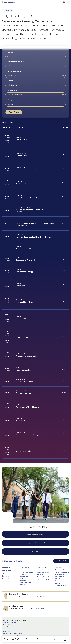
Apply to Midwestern (36, 534)
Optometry (20, 286)
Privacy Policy (7, 631)
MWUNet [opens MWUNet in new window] (22, 587)
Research (5, 579)
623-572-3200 (42, 609)
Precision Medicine (23, 382)
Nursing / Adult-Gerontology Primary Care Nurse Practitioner (35, 224)
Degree (10, 81)
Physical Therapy (23, 337)
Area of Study (12, 90)
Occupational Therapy (25, 260)
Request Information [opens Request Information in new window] (35, 543)
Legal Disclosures (8, 627)
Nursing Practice (22, 249)
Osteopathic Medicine (25, 302)
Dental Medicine (22, 184)
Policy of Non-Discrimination (12, 629)
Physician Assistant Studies (27, 356)
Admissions (6, 571)
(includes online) (17, 62)
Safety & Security (60, 585)
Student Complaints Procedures (13, 634)
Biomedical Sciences (24, 139)
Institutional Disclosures (10, 622)
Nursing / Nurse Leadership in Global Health (33, 237)
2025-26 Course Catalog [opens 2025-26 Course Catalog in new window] (24, 577)
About (4, 582)
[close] (65, 639)
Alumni (39, 570)
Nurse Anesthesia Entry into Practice (30, 198)
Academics (9, 10)
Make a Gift (61, 561)
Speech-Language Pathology (28, 435)
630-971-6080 (44, 597)
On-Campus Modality (15, 71)
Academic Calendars (62, 570)
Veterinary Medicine (24, 451)
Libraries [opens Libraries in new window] (58, 583)
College (11, 100)
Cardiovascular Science (25, 170)
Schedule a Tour (36, 551)
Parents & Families (43, 579)
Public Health (21, 421)
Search (10, 52)
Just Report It (7, 625)
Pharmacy (20, 319)
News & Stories (24, 568)
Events (22, 570)
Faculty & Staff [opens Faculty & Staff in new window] (42, 574)
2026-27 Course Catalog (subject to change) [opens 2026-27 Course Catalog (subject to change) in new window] (26, 583)
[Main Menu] (69, 2)
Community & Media (44, 577)
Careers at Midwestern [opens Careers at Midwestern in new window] (62, 581)
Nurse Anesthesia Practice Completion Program (31, 211)
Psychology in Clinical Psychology (29, 407)
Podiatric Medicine (23, 370)
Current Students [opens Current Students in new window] (43, 572)
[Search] (64, 2)
